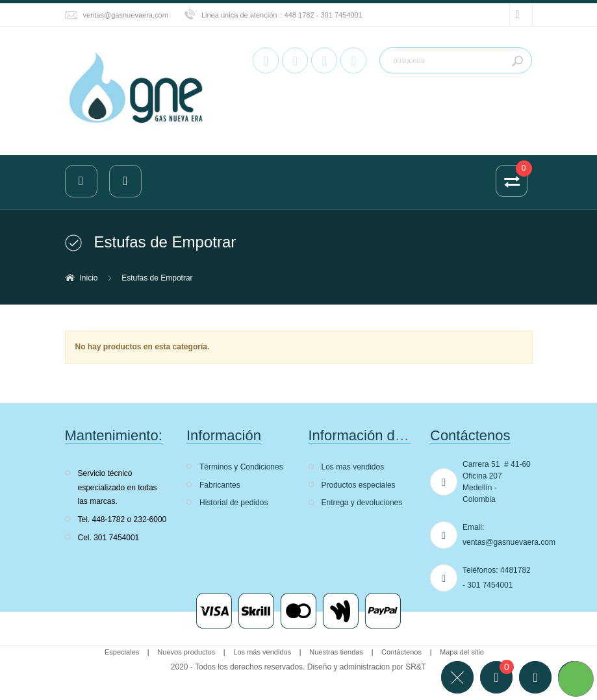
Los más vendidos (262, 652)
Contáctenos (401, 652)
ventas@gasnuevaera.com (126, 15)
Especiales (122, 652)
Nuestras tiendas (336, 652)
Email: (473, 527)
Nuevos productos (186, 652)
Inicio (89, 278)
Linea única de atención (239, 15)
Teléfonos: (480, 570)
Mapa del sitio (462, 652)
